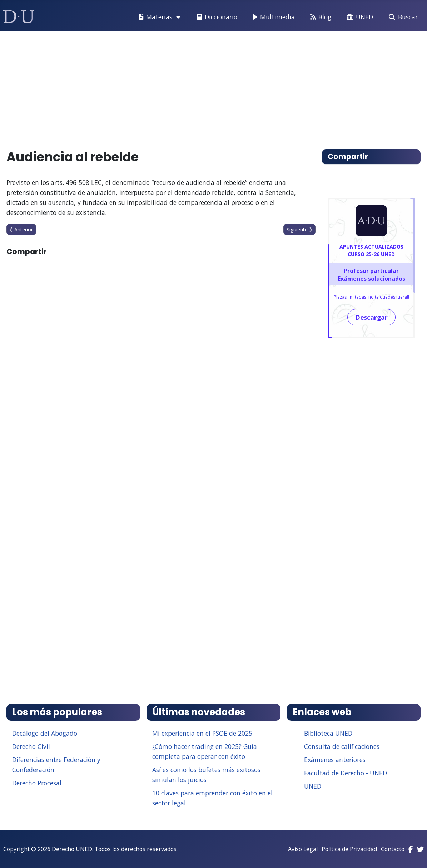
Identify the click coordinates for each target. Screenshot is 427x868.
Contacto (393, 849)
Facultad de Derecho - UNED (346, 773)
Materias (154, 17)
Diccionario (215, 17)
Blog (319, 17)
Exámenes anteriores (335, 760)
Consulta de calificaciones (342, 746)
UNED (358, 17)
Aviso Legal (303, 849)
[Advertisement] (214, 87)
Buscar (402, 17)
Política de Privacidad (349, 849)
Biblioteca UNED (328, 733)
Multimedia (272, 17)
